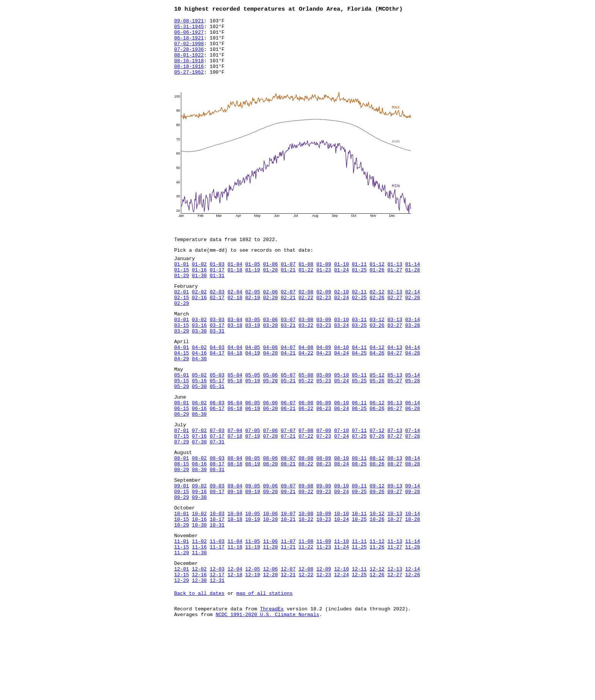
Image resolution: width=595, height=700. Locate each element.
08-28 (413, 513)
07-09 (324, 474)
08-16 (199, 513)
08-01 (182, 506)
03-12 (377, 345)
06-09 (324, 442)
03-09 (324, 345)
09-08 (306, 539)
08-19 (253, 513)
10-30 (199, 585)
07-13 (395, 474)
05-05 (253, 410)
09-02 (199, 539)
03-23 (324, 352)
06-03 (217, 442)
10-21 (288, 578)
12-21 (288, 642)
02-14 (413, 313)
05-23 (324, 416)
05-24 (341, 416)
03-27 (395, 352)
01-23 (324, 287)
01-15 (182, 287)
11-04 (235, 603)
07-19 (253, 481)
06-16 (199, 449)
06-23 (324, 449)
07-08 (306, 474)
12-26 (377, 642)
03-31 (217, 359)
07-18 (235, 481)
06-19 (253, 449)
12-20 (270, 642)
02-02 (199, 313)
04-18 (235, 384)
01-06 (270, 281)
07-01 (182, 474)
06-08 (306, 442)
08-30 (199, 520)
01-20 (270, 287)
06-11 (359, 442)
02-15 (182, 320)
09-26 (377, 545)
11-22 (306, 610)
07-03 (217, 474)
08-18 (235, 513)
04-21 (288, 384)
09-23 (324, 545)
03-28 (413, 352)
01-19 (253, 287)
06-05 (253, 442)
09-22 (306, 545)
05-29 (182, 423)
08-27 (395, 513)
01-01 (182, 281)
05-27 (395, 416)
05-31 (217, 423)
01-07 (288, 281)
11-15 (182, 610)
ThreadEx (272, 680)
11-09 (324, 603)
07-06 (270, 474)
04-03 (217, 377)
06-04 (235, 442)
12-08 (306, 635)
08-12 (377, 506)
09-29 (182, 552)
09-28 (413, 545)
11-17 (217, 610)
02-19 (253, 320)
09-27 (395, 545)
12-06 (270, 635)
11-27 (395, 610)
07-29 (182, 488)
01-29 (182, 294)
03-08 (306, 345)
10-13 (395, 571)
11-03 (217, 603)
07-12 (377, 474)
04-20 (270, 384)
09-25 (359, 545)
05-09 (324, 410)
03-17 (217, 352)
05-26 (377, 416)
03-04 (235, 345)
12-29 (182, 649)
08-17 (217, 513)
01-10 (341, 281)
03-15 (182, 352)
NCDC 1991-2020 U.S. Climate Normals (267, 687)
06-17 (217, 449)
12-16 (199, 642)
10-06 (270, 571)
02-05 (253, 313)
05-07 (288, 410)
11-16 (199, 610)
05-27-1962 (189, 84)
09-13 (395, 539)
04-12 (377, 377)
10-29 (182, 585)
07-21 (288, 481)
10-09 (324, 571)
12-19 (253, 642)
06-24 (341, 449)
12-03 (217, 635)
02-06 (270, 313)
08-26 (377, 513)
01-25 (359, 287)
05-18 (235, 416)
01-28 (413, 287)
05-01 (182, 410)
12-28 (413, 642)
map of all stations (264, 663)
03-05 (253, 345)
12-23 (324, 642)
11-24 (341, 610)
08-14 (413, 506)
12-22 (306, 642)
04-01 (182, 377)
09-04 (235, 539)
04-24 (341, 384)
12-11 (359, 635)
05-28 (413, 416)
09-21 (288, 545)
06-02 (199, 442)
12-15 (182, 642)
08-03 (217, 506)
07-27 (395, 481)
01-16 (199, 287)
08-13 (395, 506)
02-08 (306, 313)
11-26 (377, 610)
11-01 (182, 603)
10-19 (253, 578)
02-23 (324, 320)
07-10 (341, 474)
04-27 (395, 384)
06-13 (395, 442)
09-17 (217, 545)
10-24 (341, 578)
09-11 (359, 539)
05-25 (359, 416)
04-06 (270, 377)
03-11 (359, 345)
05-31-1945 (189, 29)
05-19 (253, 416)
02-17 (217, 320)
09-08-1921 (189, 22)
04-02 (199, 377)
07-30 (199, 488)
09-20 (270, 545)
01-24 (341, 287)
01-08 (306, 281)
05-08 (306, 410)
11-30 (199, 617)
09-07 (288, 539)
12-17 (217, 642)
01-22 (306, 287)
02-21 (288, 320)
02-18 (235, 320)
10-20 (270, 578)
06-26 (377, 449)
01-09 (324, 281)
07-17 (217, 481)
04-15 (182, 384)
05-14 (413, 410)
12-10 (341, 635)
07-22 (306, 481)
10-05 (253, 571)
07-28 (413, 481)
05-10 (341, 410)
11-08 (306, 603)
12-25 (359, 642)
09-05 (253, 539)
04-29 (182, 391)
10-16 (199, 578)
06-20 (270, 449)
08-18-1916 (189, 77)
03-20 (270, 352)
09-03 (217, 539)
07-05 (253, 474)
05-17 (217, 416)
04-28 (413, 384)
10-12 (377, 571)
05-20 (270, 416)
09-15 (182, 545)
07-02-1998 (189, 50)
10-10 (341, 571)
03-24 (341, 352)
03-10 (341, 345)
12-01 (182, 635)
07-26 (377, 481)
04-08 (306, 377)
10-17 (217, 578)
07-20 (270, 481)
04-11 (359, 377)
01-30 (199, 294)
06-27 (395, 449)
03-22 (306, 352)
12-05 (253, 635)
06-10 (341, 442)
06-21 (288, 449)
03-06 (270, 345)
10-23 (324, 578)
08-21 (288, 513)
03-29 (182, 359)
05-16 (199, 416)
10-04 (235, 571)
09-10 (341, 539)
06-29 (182, 456)
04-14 (413, 377)
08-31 (217, 520)
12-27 (395, 642)
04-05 (253, 377)
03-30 (199, 359)
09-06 (270, 539)
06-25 (359, 449)
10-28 (413, 578)
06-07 (288, 442)
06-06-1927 (189, 36)
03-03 (217, 345)
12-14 (413, 635)
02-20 (270, 320)
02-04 (235, 313)
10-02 (199, 571)
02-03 (217, 313)
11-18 (235, 610)
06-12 (377, 442)
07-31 (217, 488)
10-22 (306, 578)
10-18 (235, 578)
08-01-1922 (189, 63)
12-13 (395, 635)
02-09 (324, 313)
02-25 (359, 320)
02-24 (341, 320)
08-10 (341, 506)
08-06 (270, 506)
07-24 (341, 481)
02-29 (182, 326)
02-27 (395, 320)
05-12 (377, 410)
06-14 (413, 442)
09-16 (199, 545)
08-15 (182, 513)
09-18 (235, 545)
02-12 (377, 313)
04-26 (377, 384)
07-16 (199, 481)
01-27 (395, 287)
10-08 (306, 571)
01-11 (359, 281)
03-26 (377, 352)
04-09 (324, 377)
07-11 (359, 474)
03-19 (253, 352)
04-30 (199, 391)
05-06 (270, 410)
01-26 (377, 287)
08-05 (253, 506)
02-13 (395, 313)
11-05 (253, 603)
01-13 (395, 281)
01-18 (235, 287)
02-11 (359, 313)
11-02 (199, 603)
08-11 (359, 506)
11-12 (377, 603)
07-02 (199, 474)
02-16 (199, 320)
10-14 (413, 571)
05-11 (359, 410)
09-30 (199, 552)
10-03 (217, 571)
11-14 (413, 603)
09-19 (253, 545)
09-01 (182, 539)
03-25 (359, 352)
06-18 (235, 449)
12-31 (217, 649)
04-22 (306, 384)
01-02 (199, 281)
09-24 (341, 545)
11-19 (253, 610)
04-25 (359, 384)
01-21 (288, 287)
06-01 (182, 442)
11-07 (288, 603)
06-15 (182, 449)
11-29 (182, 617)
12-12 (377, 635)
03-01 (182, 345)
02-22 (306, 320)
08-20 (270, 513)
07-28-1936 (189, 57)
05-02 (199, 410)
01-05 (253, 281)
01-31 (217, 294)
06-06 (270, 442)
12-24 (341, 642)
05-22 (306, 416)
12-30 (199, 649)
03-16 (199, 352)
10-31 (217, 585)
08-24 (341, 513)
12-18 (235, 642)
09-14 (413, 539)
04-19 (253, 384)
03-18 (235, 352)
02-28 (413, 320)
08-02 (199, 506)
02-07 (288, 313)
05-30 (199, 423)
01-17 (217, 287)
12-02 (199, 635)
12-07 (288, 635)
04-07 (288, 377)
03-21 (288, 352)
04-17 (217, 384)
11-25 (359, 610)
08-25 (359, 513)
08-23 (324, 513)
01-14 (413, 281)
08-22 (306, 513)
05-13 (395, 410)
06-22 (306, 449)
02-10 (341, 313)
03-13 (395, 345)
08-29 (182, 520)
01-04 (235, 281)
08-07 (288, 506)
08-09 (324, 506)
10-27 (395, 578)
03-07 (288, 345)
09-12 (377, 539)
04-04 (235, 377)
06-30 (199, 456)
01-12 (377, 281)
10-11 (359, 571)
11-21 (288, 610)
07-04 (235, 474)
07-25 (359, 481)
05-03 (217, 410)
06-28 (413, 449)
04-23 (324, 384)
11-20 (270, 610)
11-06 (270, 603)
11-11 (359, 603)
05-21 (288, 416)
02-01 (182, 313)
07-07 (288, 474)
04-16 (199, 384)
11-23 (324, 610)
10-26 (377, 578)
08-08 (306, 506)
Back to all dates (199, 663)
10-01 (182, 571)
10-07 (288, 571)
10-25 (359, 578)
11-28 (413, 610)
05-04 (235, 410)
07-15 (182, 481)
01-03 (217, 281)
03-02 (199, 345)
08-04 (235, 506)
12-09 (324, 635)
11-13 (395, 603)
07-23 (324, 481)
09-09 (324, 539)
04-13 (395, 377)
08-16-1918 (189, 70)
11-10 (341, 603)
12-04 (235, 635)
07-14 (413, 474)
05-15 (182, 416)
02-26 (377, 320)
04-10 (341, 377)
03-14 (413, 345)
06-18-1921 (189, 43)
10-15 (182, 578)
